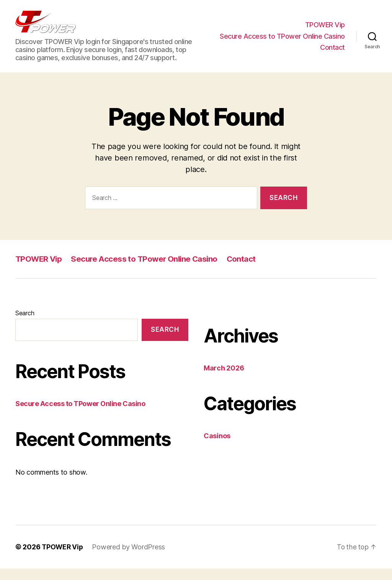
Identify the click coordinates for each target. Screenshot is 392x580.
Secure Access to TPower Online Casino (282, 42)
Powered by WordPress (130, 558)
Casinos (217, 447)
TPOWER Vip (325, 30)
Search (25, 324)
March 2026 (224, 379)
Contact (332, 53)
